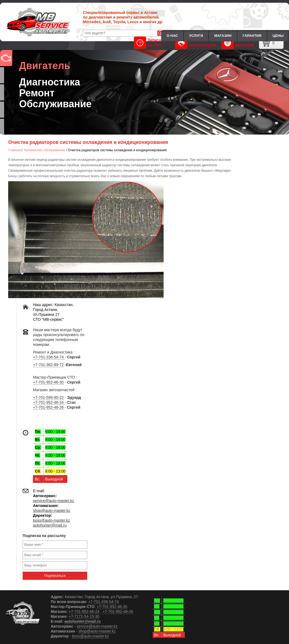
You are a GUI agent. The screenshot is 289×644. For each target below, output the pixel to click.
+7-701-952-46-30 (48, 382)
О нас (172, 36)
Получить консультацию (196, 43)
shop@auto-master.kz (52, 511)
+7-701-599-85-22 (48, 397)
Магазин (223, 36)
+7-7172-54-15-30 (84, 616)
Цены (278, 36)
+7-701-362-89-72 (48, 365)
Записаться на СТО (152, 43)
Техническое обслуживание (44, 150)
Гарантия (252, 36)
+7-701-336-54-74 (49, 357)
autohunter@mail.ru (50, 525)
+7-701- (95, 602)
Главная (14, 150)
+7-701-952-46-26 (48, 407)
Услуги (196, 36)
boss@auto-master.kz (52, 520)
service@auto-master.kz (53, 501)
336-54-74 (110, 602)
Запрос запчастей (238, 43)
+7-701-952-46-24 (49, 402)
